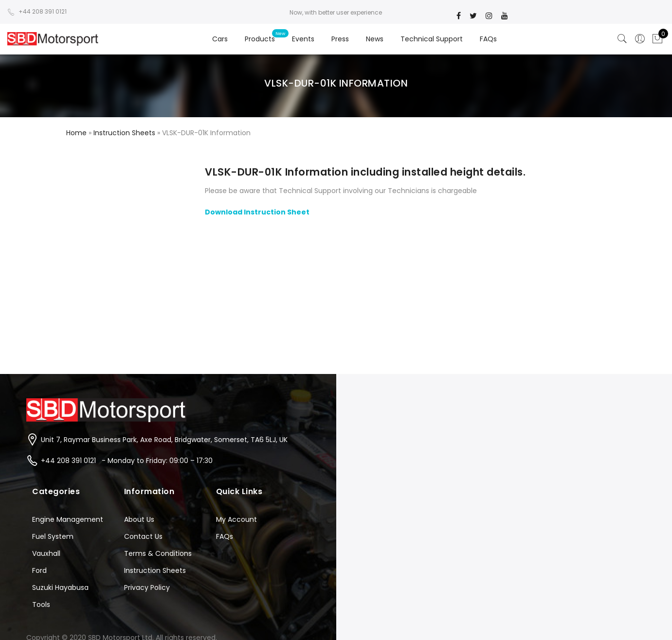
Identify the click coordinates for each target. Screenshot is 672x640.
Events (303, 39)
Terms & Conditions (158, 553)
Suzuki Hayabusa (60, 587)
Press (340, 39)
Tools (41, 604)
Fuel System (53, 536)
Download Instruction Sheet (257, 212)
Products (260, 39)
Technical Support (432, 39)
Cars (220, 39)
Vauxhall (46, 553)
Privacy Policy (147, 587)
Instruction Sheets (155, 570)
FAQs (488, 39)
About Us (139, 519)
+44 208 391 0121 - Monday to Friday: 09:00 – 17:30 (127, 461)
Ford (39, 570)
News (375, 39)
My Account (236, 519)
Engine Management (68, 519)
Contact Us (143, 536)
